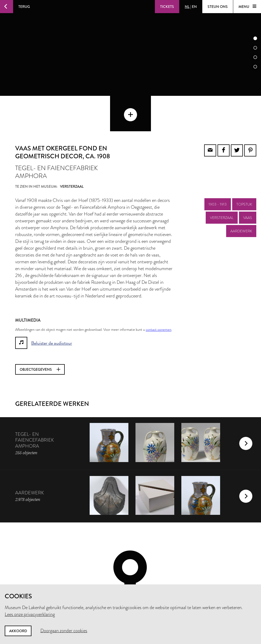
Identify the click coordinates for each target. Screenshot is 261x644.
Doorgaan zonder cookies (64, 631)
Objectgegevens (40, 334)
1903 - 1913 (218, 169)
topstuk (244, 169)
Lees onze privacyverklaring (30, 614)
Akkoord (18, 631)
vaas (248, 182)
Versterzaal (222, 182)
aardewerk (241, 196)
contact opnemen (159, 294)
